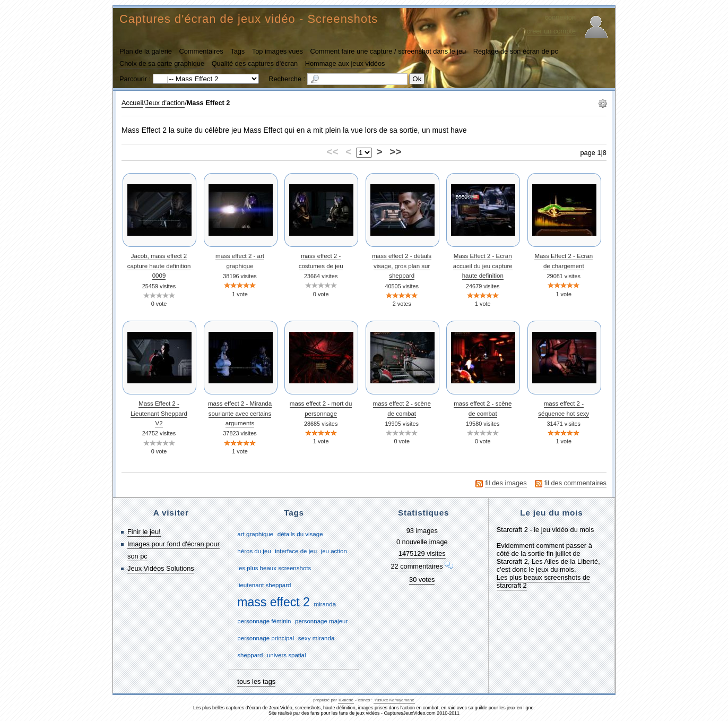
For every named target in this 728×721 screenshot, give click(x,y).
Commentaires (201, 51)
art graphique (255, 534)
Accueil (132, 103)
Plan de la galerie (146, 51)
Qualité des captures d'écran (255, 63)
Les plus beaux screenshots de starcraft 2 (543, 581)
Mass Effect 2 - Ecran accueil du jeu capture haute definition (483, 266)
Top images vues (278, 51)
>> (395, 152)
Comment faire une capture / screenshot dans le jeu (388, 51)
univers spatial (287, 655)
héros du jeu (254, 551)
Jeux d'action (165, 103)
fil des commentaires (575, 483)
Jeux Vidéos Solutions (161, 568)
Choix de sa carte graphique (162, 63)
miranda (325, 604)
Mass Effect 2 (209, 103)
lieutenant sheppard (264, 585)
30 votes (422, 580)
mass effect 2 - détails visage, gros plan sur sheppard (402, 266)
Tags (237, 51)
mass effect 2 (274, 602)
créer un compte (551, 31)
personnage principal (266, 638)
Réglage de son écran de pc (516, 51)
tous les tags (256, 681)
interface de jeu (296, 551)
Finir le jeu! (144, 532)
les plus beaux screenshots (274, 568)
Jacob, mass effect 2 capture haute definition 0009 (159, 266)
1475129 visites (422, 553)
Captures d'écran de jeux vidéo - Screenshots (249, 19)
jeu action (334, 551)
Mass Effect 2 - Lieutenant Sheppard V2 (159, 413)
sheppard (250, 655)
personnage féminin (264, 621)
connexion (560, 17)
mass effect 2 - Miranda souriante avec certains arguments (240, 413)
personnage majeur (321, 621)
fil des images (506, 483)
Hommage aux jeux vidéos (345, 63)
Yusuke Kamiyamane (394, 700)
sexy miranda (316, 638)
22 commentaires (417, 566)
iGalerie (346, 700)
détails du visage (300, 534)
